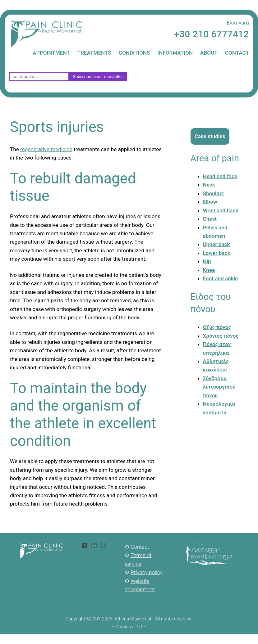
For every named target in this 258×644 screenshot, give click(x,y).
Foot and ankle (221, 278)
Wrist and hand (221, 210)
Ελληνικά (238, 23)
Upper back (217, 244)
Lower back (217, 253)
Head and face (220, 176)
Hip (207, 261)
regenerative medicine (46, 149)
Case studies (210, 136)
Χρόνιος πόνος (221, 336)
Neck (209, 185)
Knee (209, 270)
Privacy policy (146, 572)
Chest (210, 219)
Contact (140, 547)
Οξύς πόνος (217, 327)
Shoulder (214, 193)
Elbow (210, 202)
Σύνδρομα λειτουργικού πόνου (219, 387)
